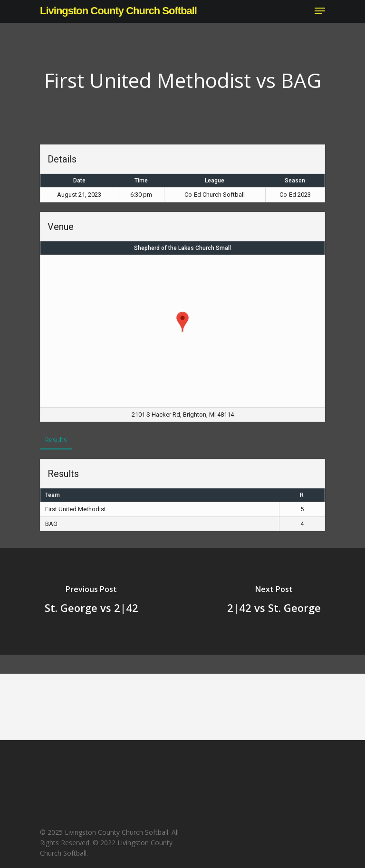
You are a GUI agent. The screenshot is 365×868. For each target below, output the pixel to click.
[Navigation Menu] (320, 11)
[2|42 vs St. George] (274, 601)
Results (56, 440)
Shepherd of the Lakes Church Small (182, 248)
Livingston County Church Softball (118, 11)
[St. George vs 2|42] (91, 601)
